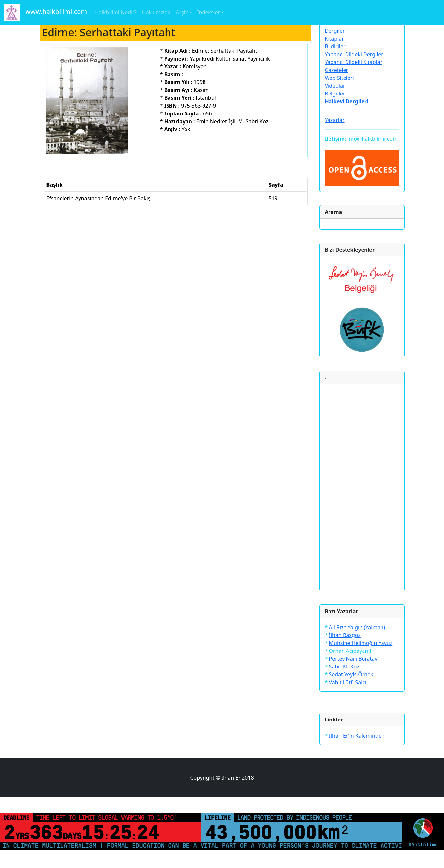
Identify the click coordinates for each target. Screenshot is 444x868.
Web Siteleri (339, 78)
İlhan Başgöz (345, 635)
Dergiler (335, 31)
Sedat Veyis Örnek (351, 674)
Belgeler (335, 94)
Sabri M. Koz (344, 667)
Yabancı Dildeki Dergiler (354, 54)
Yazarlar (335, 120)
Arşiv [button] (182, 12)
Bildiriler (335, 46)
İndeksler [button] (208, 12)
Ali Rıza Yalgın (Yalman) (357, 627)
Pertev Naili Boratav (353, 659)
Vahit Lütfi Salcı (347, 682)
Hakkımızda (156, 12)
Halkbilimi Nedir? (116, 12)
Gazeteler (337, 70)
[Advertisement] (362, 488)
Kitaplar (334, 39)
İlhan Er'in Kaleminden (357, 736)
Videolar (335, 86)
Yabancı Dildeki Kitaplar (354, 62)
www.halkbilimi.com (45, 12)
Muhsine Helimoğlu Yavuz (361, 643)
